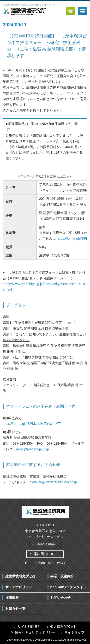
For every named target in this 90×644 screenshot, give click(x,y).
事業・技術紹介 (62, 576)
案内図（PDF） (46, 554)
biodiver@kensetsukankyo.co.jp (53, 482)
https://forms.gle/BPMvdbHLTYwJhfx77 (32, 424)
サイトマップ (74, 632)
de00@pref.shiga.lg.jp (32, 449)
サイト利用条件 (29, 627)
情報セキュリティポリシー (35, 632)
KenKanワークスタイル (69, 587)
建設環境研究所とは (20, 576)
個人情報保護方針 (64, 627)
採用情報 (12, 598)
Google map (46, 544)
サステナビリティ (19, 587)
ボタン (83, 11)
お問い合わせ (60, 598)
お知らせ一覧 (15, 608)
